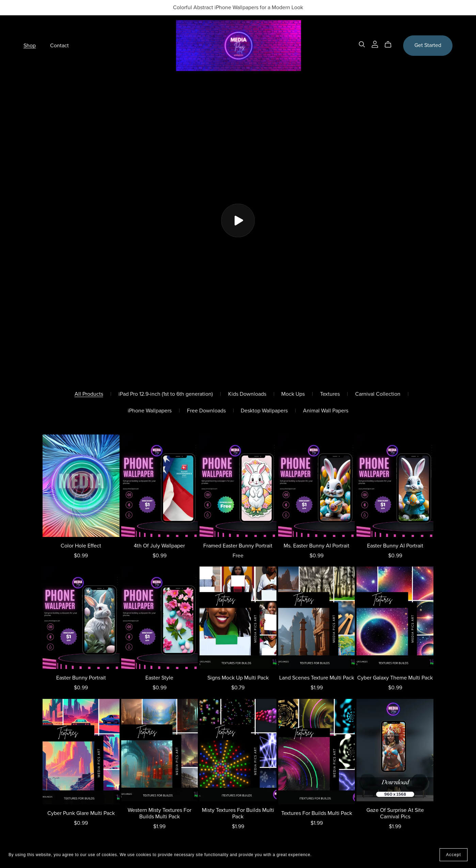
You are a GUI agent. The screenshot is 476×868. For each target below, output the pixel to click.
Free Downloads (206, 411)
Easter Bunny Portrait (81, 678)
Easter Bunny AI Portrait (395, 546)
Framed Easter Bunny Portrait (238, 546)
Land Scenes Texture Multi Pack (317, 678)
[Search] (362, 44)
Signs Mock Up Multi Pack (238, 678)
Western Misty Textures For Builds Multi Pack (160, 813)
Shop (30, 45)
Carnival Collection (378, 394)
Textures (330, 394)
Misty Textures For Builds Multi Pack (238, 813)
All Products (89, 394)
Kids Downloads (247, 394)
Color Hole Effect (81, 546)
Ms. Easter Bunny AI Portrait (316, 546)
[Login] (375, 44)
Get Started (428, 45)
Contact (59, 45)
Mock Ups (293, 394)
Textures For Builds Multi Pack (317, 813)
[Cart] (391, 45)
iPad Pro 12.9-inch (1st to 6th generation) (166, 394)
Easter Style (159, 678)
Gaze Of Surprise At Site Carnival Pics (395, 813)
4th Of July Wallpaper (159, 546)
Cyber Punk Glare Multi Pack (81, 813)
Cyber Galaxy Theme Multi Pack (395, 678)
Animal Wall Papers (326, 411)
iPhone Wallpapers (150, 411)
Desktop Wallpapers (264, 411)
